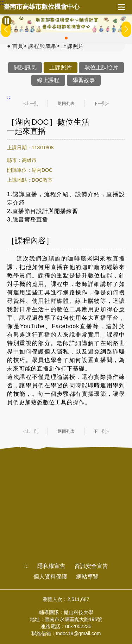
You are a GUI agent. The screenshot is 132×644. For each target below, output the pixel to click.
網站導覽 (87, 577)
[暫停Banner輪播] (7, 21)
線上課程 (48, 80)
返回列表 (66, 104)
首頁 (18, 46)
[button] (66, 38)
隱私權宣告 (51, 566)
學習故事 (84, 80)
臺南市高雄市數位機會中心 (42, 7)
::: (2, 3)
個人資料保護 (50, 577)
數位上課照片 (101, 67)
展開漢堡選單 (121, 7)
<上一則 (31, 104)
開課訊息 (25, 67)
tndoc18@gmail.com (78, 633)
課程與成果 (42, 46)
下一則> (101, 104)
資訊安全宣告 (91, 566)
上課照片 (73, 46)
